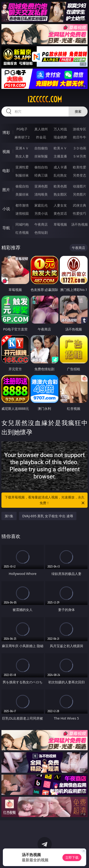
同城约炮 (22, 224)
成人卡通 (60, 167)
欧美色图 (60, 186)
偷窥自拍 (22, 186)
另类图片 (80, 194)
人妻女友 (60, 205)
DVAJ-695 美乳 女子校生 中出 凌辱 (48, 516)
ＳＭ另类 (80, 156)
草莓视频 (60, 224)
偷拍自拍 (41, 167)
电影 (6, 171)
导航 (6, 228)
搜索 (78, 111)
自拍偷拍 (41, 148)
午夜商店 (41, 224)
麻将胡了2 (22, 137)
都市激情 (22, 205)
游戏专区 (80, 129)
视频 (6, 152)
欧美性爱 (80, 167)
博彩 (6, 132)
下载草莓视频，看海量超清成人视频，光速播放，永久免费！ (45, 500)
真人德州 (41, 129)
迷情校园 (22, 213)
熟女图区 (60, 194)
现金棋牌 (60, 137)
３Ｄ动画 (80, 148)
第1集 (9, 516)
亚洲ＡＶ (22, 148)
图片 (6, 190)
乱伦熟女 (60, 175)
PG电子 (22, 129)
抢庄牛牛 (80, 137)
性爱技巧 (80, 213)
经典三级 (41, 175)
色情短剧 (41, 232)
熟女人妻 (22, 156)
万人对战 (60, 129)
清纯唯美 (41, 194)
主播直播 (60, 156)
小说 (6, 209)
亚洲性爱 (22, 167)
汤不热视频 (80, 224)
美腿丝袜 (22, 194)
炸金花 (41, 137)
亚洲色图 (41, 186)
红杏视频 (22, 232)
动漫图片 (80, 186)
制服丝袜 (22, 175)
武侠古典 (80, 205)
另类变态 (80, 175)
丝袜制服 (41, 156)
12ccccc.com (45, 99)
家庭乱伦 (41, 205)
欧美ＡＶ (60, 148)
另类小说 (41, 213)
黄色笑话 (60, 213)
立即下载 (72, 857)
